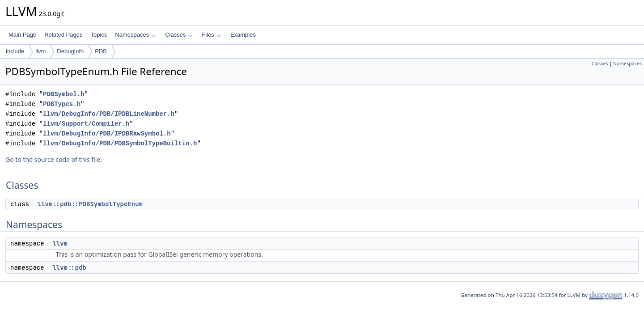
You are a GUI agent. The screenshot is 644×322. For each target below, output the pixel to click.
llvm (40, 51)
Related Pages (63, 35)
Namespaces (135, 35)
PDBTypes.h (62, 104)
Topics (99, 35)
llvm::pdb (69, 267)
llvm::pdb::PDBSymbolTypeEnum (90, 204)
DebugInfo (70, 51)
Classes (179, 35)
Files (211, 35)
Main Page (22, 35)
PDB (101, 51)
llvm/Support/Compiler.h (86, 124)
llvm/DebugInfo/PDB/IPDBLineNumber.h (109, 114)
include (15, 51)
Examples (243, 35)
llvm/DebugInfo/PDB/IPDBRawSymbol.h (107, 133)
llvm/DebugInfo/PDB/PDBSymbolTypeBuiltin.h (120, 143)
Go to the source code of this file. (54, 159)
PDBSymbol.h (64, 94)
